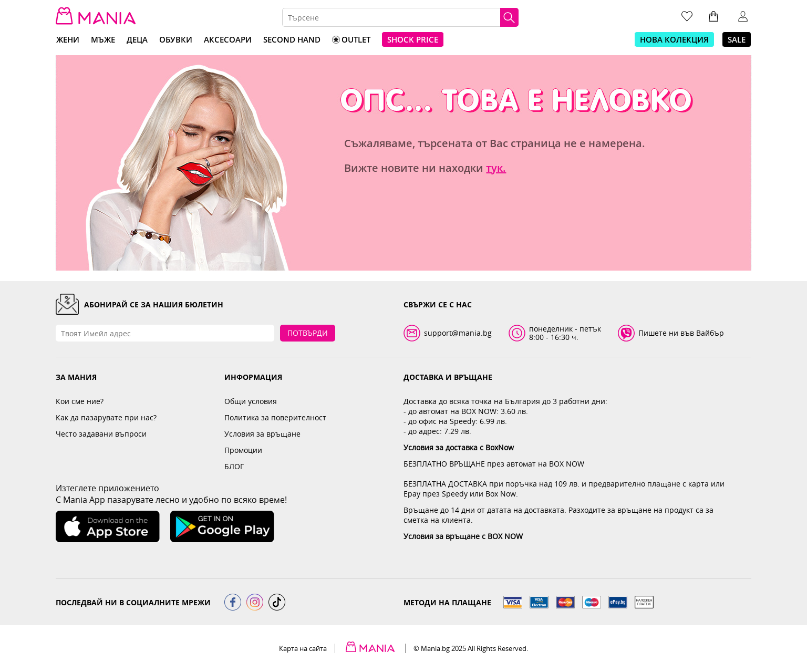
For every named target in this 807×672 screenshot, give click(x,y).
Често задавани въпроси (101, 434)
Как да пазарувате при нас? (106, 417)
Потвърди (308, 333)
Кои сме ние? (80, 401)
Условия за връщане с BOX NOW (463, 536)
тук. (496, 168)
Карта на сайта (303, 648)
